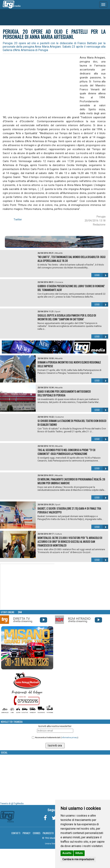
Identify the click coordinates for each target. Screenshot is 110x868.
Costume (59, 417)
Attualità (59, 253)
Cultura (58, 534)
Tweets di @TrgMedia (12, 803)
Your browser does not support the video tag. (27, 587)
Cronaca (59, 282)
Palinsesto (48, 833)
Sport (58, 312)
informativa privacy (69, 738)
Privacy (27, 833)
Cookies (37, 833)
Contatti (16, 833)
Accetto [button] (67, 853)
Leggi (101, 275)
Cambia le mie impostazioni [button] (78, 859)
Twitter (18, 219)
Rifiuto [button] (79, 853)
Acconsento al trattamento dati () (57, 738)
